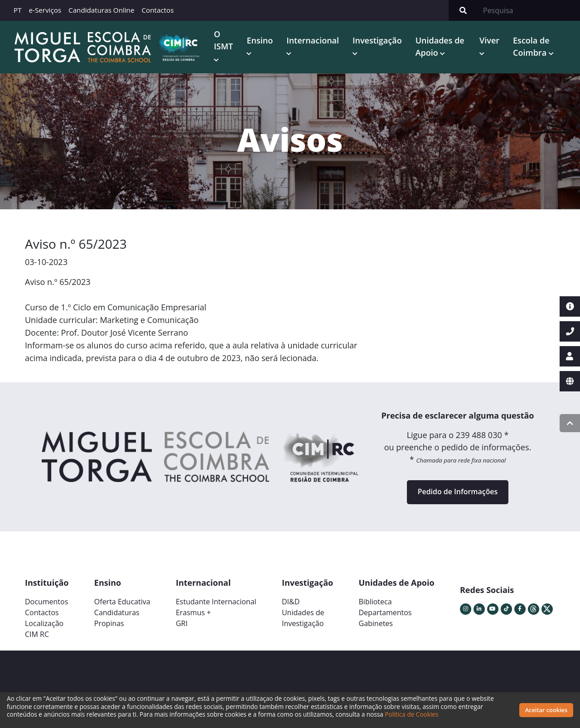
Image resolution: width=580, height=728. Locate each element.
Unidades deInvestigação (303, 618)
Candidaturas (117, 613)
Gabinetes (376, 624)
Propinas (109, 624)
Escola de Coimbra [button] (531, 46)
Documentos (46, 602)
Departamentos (385, 613)
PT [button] (18, 10)
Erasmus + (193, 613)
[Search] (529, 10)
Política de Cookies (411, 714)
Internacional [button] (313, 40)
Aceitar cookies (546, 710)
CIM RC (37, 635)
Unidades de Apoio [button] (440, 46)
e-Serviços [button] (45, 10)
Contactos (157, 10)
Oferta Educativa (122, 602)
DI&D (291, 602)
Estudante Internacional (216, 602)
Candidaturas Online (101, 10)
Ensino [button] (260, 40)
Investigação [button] (377, 40)
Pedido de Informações (457, 492)
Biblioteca (375, 602)
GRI (182, 624)
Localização (44, 624)
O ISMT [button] (223, 40)
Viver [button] (489, 40)
